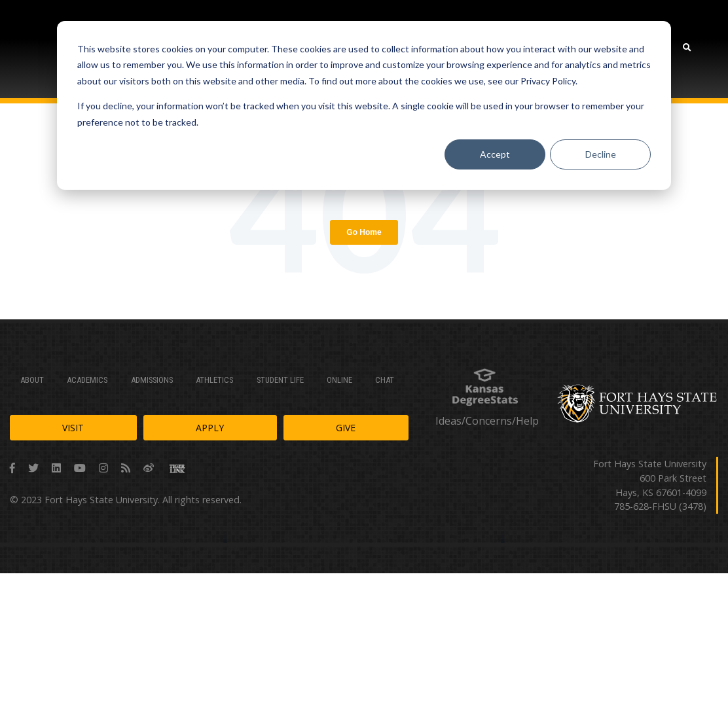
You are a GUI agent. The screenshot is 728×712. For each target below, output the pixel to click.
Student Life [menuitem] (280, 380)
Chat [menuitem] (385, 380)
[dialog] (364, 105)
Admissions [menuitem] (152, 380)
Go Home (364, 232)
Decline (601, 154)
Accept (495, 154)
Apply (210, 428)
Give (346, 428)
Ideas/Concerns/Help (487, 421)
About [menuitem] (32, 380)
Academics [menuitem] (87, 380)
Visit (73, 428)
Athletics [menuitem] (214, 380)
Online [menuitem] (339, 380)
